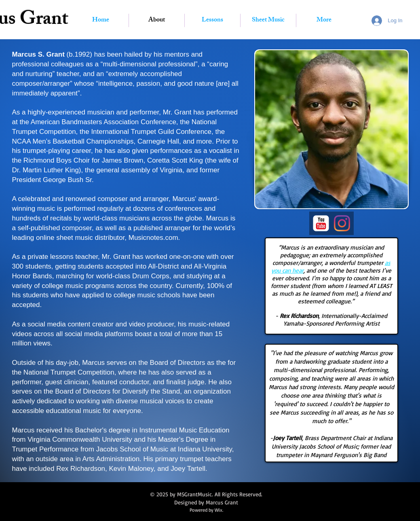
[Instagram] (342, 223)
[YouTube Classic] (321, 223)
